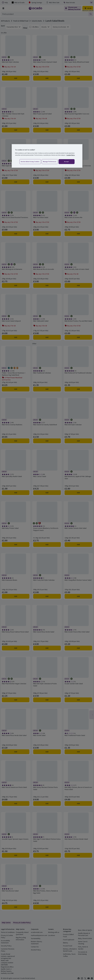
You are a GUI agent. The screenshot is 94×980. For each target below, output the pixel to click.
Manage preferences (50, 161)
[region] (47, 156)
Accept (66, 161)
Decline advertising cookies (30, 161)
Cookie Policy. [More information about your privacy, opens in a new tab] (71, 155)
